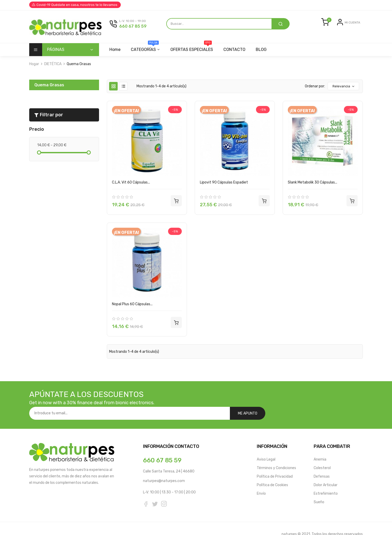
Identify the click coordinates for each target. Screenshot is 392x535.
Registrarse (350, 34)
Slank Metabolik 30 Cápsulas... (312, 184)
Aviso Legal (266, 448)
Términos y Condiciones (276, 457)
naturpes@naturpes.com (164, 470)
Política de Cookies (272, 474)
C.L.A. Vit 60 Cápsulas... (131, 184)
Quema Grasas (49, 86)
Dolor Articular (326, 474)
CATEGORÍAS (146, 49)
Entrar (333, 34)
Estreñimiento (326, 482)
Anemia (320, 448)
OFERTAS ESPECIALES (193, 49)
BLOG (264, 51)
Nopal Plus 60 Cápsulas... (132, 306)
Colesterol (322, 457)
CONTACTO (237, 51)
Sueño (319, 491)
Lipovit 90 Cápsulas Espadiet (224, 184)
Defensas (322, 465)
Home (115, 51)
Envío (261, 482)
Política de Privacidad (275, 465)
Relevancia (344, 88)
